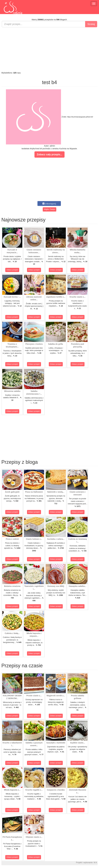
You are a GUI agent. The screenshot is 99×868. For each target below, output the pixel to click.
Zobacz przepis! (12, 270)
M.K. (96, 862)
